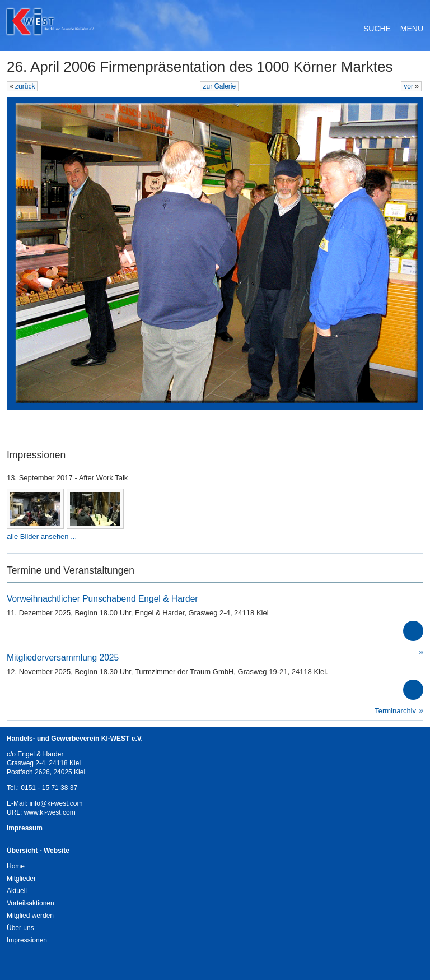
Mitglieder (21, 879)
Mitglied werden (30, 916)
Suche (377, 28)
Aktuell (17, 891)
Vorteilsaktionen (31, 903)
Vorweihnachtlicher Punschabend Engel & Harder (102, 599)
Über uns (20, 928)
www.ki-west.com (50, 812)
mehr (413, 631)
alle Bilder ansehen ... (42, 537)
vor (409, 86)
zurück (25, 86)
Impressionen (27, 940)
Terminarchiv (395, 711)
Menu (412, 28)
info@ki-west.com (56, 803)
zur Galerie (219, 86)
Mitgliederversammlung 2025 (63, 658)
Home (16, 866)
